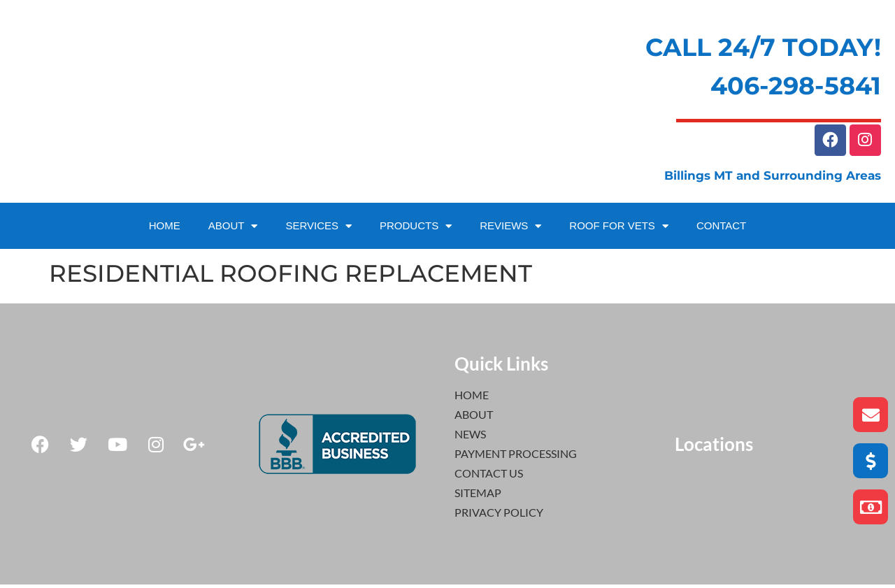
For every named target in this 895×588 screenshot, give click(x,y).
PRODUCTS (416, 230)
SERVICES (318, 230)
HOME (165, 229)
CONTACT (721, 229)
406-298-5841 (796, 86)
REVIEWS (510, 230)
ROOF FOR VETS (619, 230)
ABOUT (233, 230)
